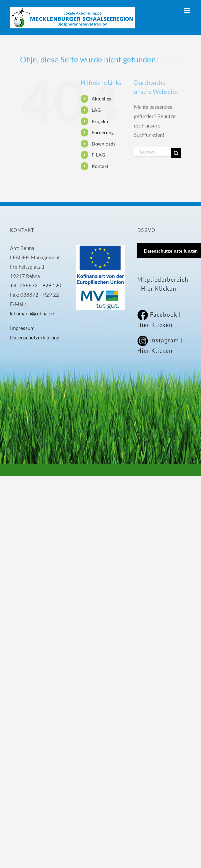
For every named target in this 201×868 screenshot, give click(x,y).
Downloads (103, 144)
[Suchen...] (153, 152)
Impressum (22, 328)
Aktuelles (101, 99)
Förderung (103, 132)
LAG (96, 110)
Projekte (100, 121)
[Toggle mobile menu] (187, 10)
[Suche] (176, 153)
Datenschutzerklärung (35, 337)
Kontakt (100, 166)
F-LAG (98, 155)
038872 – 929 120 (40, 285)
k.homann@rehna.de (32, 313)
